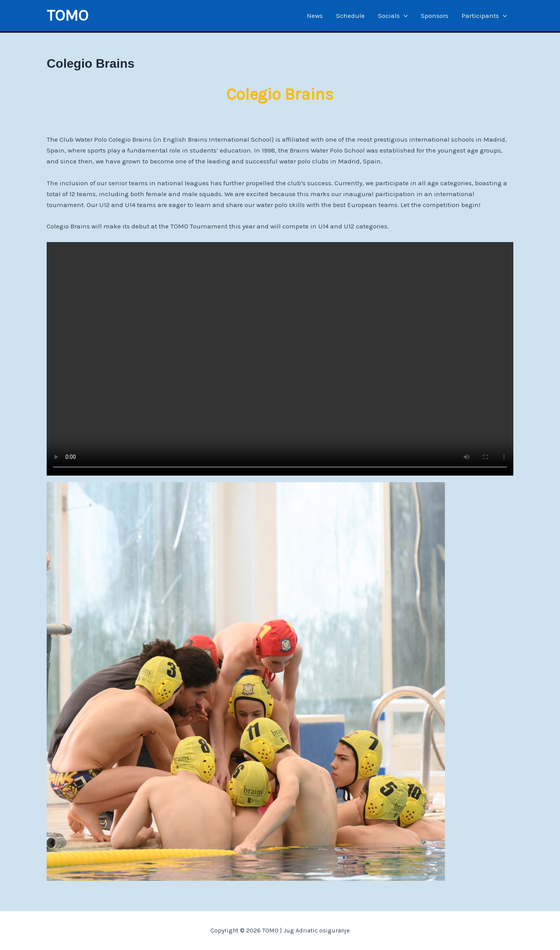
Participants (484, 16)
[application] (404, 16)
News (315, 16)
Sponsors (435, 16)
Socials (393, 16)
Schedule (350, 16)
